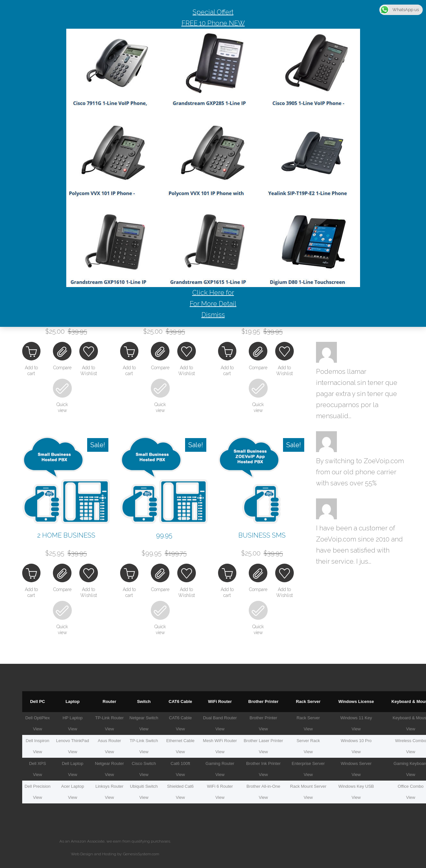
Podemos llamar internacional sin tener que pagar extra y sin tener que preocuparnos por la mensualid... (357, 394)
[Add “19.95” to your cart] (229, 353)
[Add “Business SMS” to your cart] (229, 573)
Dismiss (213, 315)
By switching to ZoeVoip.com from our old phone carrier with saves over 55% (360, 472)
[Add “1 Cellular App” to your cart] (33, 353)
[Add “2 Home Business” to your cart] (33, 573)
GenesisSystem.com (141, 851)
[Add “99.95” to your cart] (131, 573)
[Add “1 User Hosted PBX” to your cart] (131, 353)
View (38, 726)
